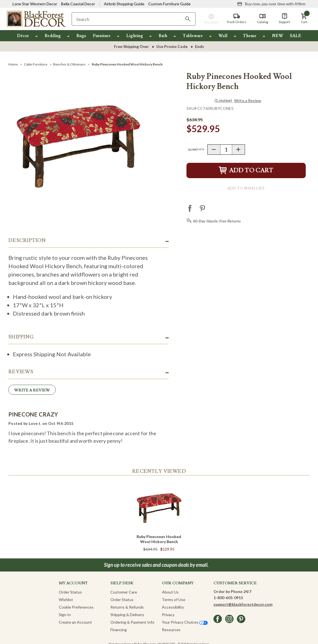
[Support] (284, 19)
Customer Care (124, 592)
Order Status (70, 592)
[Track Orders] (236, 19)
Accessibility (173, 607)
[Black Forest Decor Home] (36, 19)
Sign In (65, 615)
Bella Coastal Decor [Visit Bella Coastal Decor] (78, 4)
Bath (163, 36)
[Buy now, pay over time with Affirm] (271, 4)
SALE (296, 36)
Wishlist (66, 600)
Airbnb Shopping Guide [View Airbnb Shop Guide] (124, 4)
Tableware (193, 36)
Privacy (168, 615)
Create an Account (75, 622)
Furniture (102, 36)
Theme (250, 36)
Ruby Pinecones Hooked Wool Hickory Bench (159, 539)
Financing (119, 630)
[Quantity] (226, 150)
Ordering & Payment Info (132, 622)
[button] (304, 19)
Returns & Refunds (127, 607)
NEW (278, 36)
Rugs (81, 36)
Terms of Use (174, 600)
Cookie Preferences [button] (76, 607)
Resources (171, 630)
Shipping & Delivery (127, 615)
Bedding (53, 36)
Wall (223, 36)
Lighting (135, 36)
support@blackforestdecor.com (243, 604)
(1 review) (224, 100)
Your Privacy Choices (185, 622)
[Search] (188, 19)
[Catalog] (263, 19)
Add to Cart (246, 170)
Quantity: (196, 149)
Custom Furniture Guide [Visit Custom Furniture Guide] (169, 4)
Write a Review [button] (248, 101)
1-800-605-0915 (228, 598)
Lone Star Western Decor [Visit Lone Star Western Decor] (35, 4)
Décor (23, 36)
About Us (170, 592)
